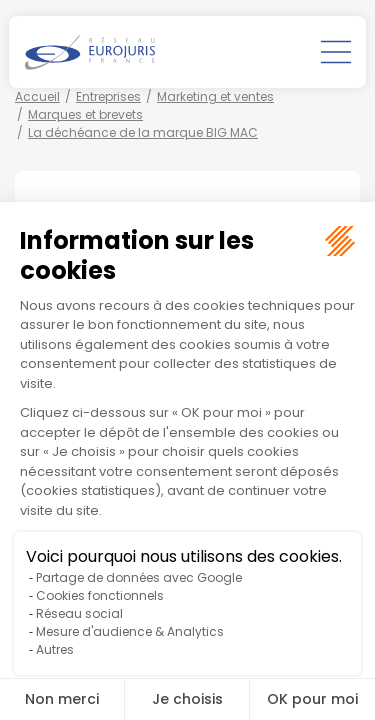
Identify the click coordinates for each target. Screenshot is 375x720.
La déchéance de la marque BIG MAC (143, 132)
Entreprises (108, 96)
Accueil (37, 96)
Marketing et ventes (215, 96)
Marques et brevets (85, 114)
